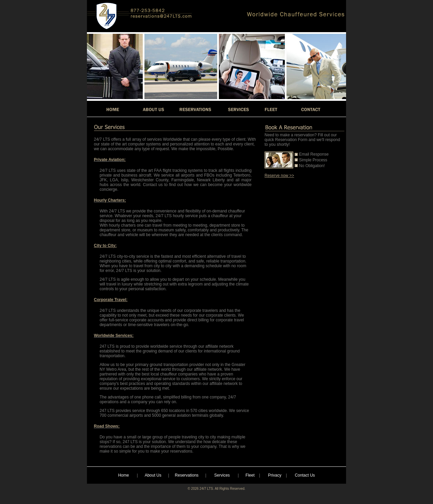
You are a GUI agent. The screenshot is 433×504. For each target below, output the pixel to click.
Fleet (250, 475)
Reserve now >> (279, 176)
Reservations (187, 475)
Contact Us (305, 475)
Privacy (275, 475)
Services (222, 475)
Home (123, 475)
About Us (153, 475)
